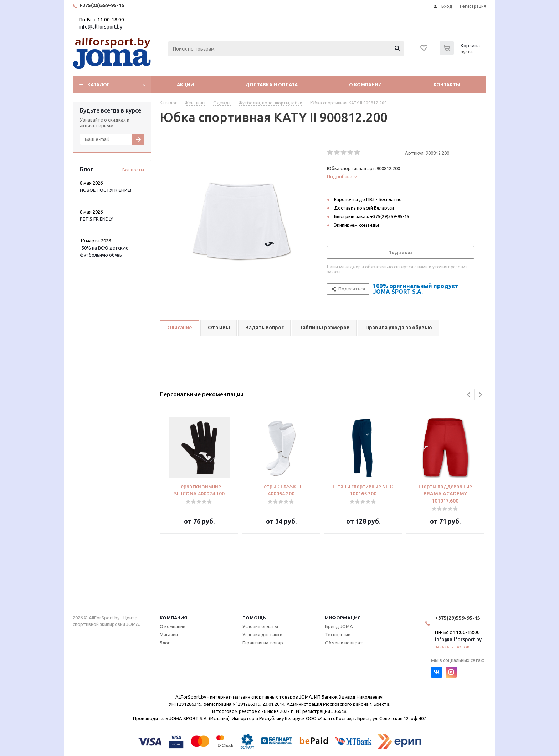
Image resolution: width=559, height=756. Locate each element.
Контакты (447, 84)
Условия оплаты (260, 626)
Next (480, 395)
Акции (185, 84)
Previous (469, 395)
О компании (365, 84)
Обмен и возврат (344, 643)
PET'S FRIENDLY (96, 219)
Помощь (254, 618)
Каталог (99, 84)
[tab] (403, 176)
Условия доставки (262, 634)
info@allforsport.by (101, 27)
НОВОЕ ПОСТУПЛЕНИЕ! (106, 190)
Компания (173, 618)
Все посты (133, 170)
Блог (165, 643)
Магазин (169, 634)
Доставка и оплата (271, 84)
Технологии (338, 634)
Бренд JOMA (339, 626)
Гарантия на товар (263, 643)
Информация (343, 618)
